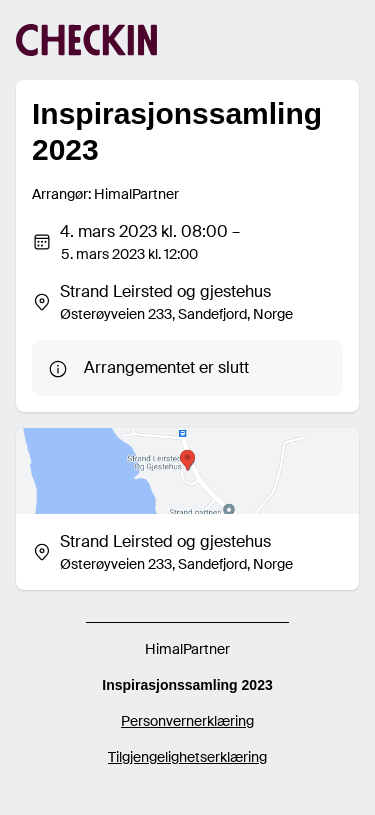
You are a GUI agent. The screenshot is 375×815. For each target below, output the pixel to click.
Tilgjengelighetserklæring (187, 757)
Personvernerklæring (187, 721)
